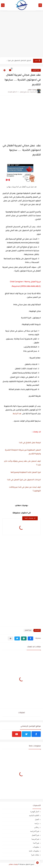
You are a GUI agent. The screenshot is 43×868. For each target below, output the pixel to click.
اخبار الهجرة (35, 812)
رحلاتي (37, 827)
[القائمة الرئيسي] (40, 5)
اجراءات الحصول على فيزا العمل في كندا (24, 480)
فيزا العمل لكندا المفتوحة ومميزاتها (26, 472)
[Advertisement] (21, 34)
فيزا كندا (36, 843)
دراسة (37, 823)
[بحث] (3, 5)
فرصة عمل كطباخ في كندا (30, 443)
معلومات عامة (34, 851)
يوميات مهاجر (13, 865)
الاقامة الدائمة (34, 815)
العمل (37, 819)
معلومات (36, 847)
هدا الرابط (17, 414)
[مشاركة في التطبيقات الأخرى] (11, 638)
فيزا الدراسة (35, 831)
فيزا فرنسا (35, 839)
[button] (30, 638)
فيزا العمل (36, 70)
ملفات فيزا (35, 855)
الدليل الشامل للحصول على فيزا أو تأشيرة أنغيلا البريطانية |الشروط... (18, 61)
